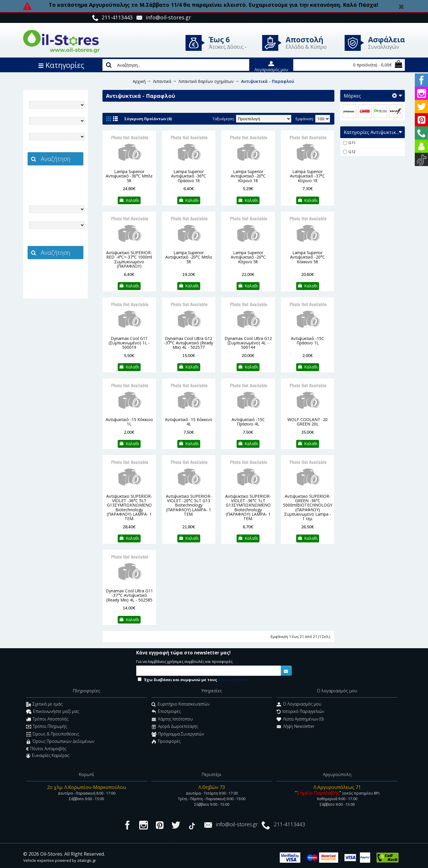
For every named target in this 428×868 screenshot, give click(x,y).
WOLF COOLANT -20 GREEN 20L (307, 422)
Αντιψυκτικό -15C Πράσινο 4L (248, 422)
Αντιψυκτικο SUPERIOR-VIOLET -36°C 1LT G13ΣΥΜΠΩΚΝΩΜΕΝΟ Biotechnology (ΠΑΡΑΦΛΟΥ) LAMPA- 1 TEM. (248, 507)
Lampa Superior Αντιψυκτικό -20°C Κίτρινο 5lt (248, 257)
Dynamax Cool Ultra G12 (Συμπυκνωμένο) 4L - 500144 (248, 343)
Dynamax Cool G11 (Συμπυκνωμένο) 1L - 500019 (129, 343)
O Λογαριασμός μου (299, 705)
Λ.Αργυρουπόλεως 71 (337, 787)
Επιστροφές (166, 712)
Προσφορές (166, 742)
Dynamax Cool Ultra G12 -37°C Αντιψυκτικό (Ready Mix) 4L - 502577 (189, 343)
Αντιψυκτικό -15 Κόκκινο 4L (189, 422)
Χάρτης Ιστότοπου (172, 719)
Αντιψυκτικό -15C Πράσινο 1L (307, 341)
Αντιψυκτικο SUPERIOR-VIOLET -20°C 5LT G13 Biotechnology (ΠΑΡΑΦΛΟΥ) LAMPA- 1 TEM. (189, 505)
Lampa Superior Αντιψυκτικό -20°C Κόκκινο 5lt (307, 257)
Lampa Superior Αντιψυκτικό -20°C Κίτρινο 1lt (248, 176)
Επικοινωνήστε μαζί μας (53, 712)
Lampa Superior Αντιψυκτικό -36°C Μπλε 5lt (129, 176)
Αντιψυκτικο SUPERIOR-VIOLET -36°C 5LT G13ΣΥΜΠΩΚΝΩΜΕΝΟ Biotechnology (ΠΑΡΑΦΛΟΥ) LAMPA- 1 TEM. (129, 507)
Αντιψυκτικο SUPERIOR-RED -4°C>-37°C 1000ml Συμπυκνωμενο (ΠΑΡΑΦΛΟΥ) (129, 259)
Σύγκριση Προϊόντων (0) (148, 119)
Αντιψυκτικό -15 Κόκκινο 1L (129, 422)
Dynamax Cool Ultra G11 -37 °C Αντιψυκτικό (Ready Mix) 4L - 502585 (129, 595)
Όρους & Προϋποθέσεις (53, 734)
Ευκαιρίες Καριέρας (48, 755)
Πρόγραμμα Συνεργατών (178, 734)
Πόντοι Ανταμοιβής (46, 749)
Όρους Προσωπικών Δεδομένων (60, 742)
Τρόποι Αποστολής (47, 719)
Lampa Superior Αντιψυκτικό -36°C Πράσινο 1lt (189, 176)
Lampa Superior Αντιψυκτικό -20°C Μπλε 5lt (189, 257)
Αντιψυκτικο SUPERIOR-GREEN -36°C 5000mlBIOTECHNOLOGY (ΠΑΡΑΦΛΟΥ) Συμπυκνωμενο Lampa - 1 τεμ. (308, 507)
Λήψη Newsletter (295, 727)
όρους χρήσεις (233, 680)
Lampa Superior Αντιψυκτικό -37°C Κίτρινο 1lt (307, 176)
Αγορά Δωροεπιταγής (175, 727)
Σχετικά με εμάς (44, 705)
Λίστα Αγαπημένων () (300, 719)
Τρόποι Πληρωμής (47, 727)
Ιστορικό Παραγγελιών (300, 712)
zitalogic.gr (68, 178)
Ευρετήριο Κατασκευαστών (181, 705)
